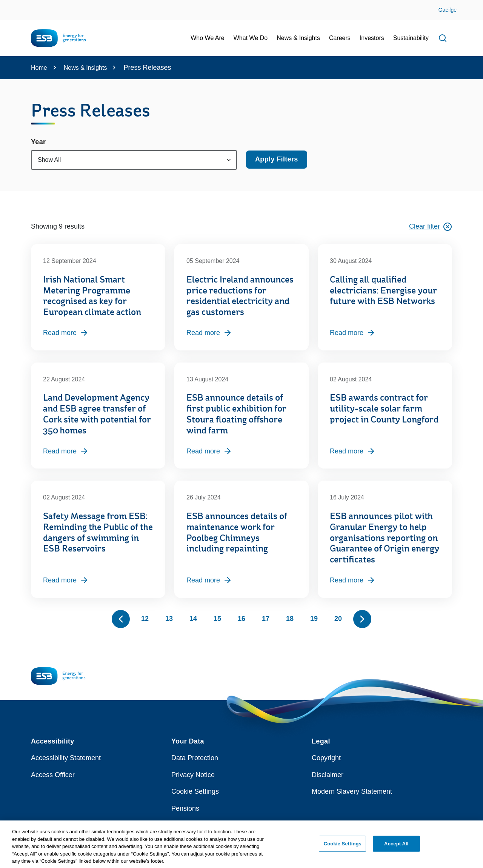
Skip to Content (12, 5)
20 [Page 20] (338, 619)
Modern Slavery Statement (352, 791)
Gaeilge (448, 10)
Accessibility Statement (66, 758)
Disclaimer (328, 775)
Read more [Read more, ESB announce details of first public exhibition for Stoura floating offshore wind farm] (209, 451)
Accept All (396, 847)
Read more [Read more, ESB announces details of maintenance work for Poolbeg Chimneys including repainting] (209, 580)
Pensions (185, 808)
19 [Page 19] (314, 619)
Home (39, 68)
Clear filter (431, 227)
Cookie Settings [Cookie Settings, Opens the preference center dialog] (343, 847)
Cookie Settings (195, 791)
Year (38, 142)
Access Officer (53, 775)
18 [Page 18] (290, 619)
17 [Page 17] (266, 619)
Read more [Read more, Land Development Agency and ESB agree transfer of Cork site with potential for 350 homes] (66, 451)
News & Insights (85, 68)
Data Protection (195, 758)
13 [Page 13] (169, 619)
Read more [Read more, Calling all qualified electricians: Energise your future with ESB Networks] (353, 333)
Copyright (326, 758)
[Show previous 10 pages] (121, 619)
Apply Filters (277, 159)
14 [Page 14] (193, 619)
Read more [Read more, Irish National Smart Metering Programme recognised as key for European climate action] (66, 333)
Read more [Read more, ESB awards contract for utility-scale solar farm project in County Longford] (353, 451)
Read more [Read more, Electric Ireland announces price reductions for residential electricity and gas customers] (209, 333)
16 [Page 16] (241, 619)
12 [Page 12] (145, 619)
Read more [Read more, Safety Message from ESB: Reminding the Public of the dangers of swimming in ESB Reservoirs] (66, 580)
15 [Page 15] (217, 619)
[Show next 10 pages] (362, 619)
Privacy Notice (193, 775)
